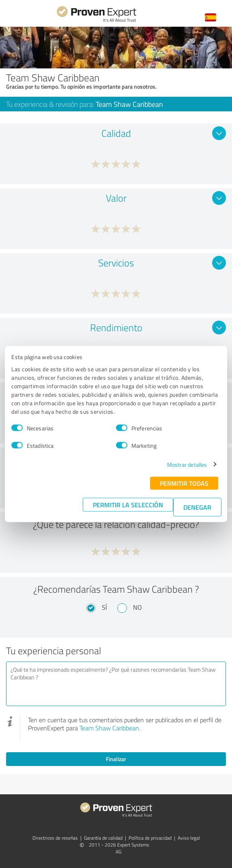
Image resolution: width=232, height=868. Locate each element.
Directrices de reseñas (55, 838)
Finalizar (116, 759)
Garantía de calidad (103, 838)
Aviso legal (189, 838)
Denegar (197, 507)
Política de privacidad (150, 838)
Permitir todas (184, 483)
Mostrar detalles (187, 464)
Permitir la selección (128, 504)
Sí (104, 607)
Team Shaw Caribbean (109, 728)
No (137, 607)
